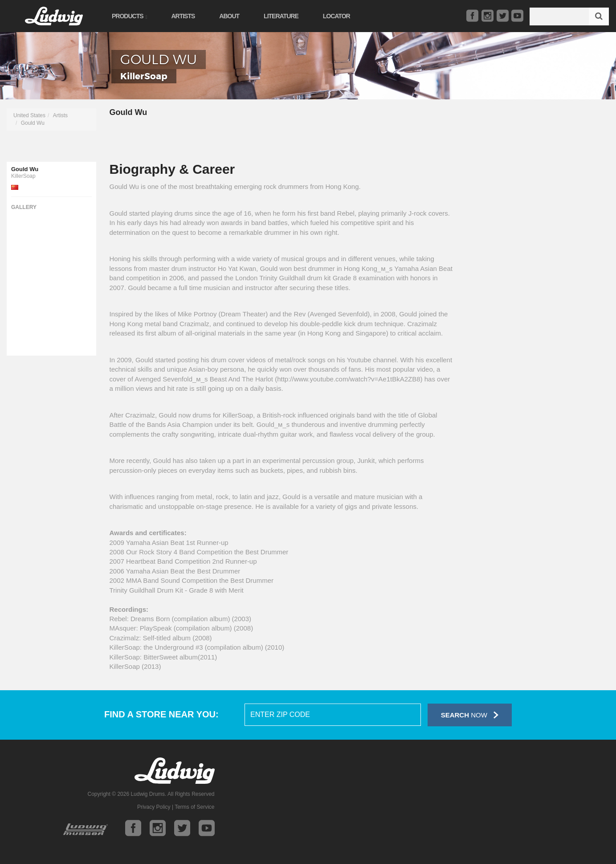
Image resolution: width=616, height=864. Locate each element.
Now (470, 715)
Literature (281, 16)
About (229, 16)
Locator (337, 16)
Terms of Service (194, 807)
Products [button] (129, 16)
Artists (183, 16)
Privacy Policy (154, 807)
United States (29, 115)
